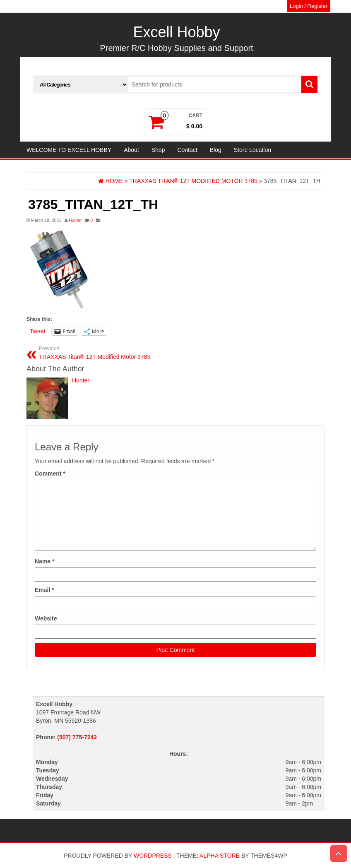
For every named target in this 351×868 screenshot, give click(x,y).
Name (44, 561)
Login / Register (309, 6)
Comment (50, 474)
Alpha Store (220, 856)
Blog (216, 150)
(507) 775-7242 (77, 737)
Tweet (37, 331)
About (131, 150)
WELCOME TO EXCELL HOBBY (69, 150)
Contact (187, 150)
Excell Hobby (176, 32)
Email (44, 590)
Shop (158, 150)
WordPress (153, 856)
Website (46, 618)
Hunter (75, 220)
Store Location (252, 150)
